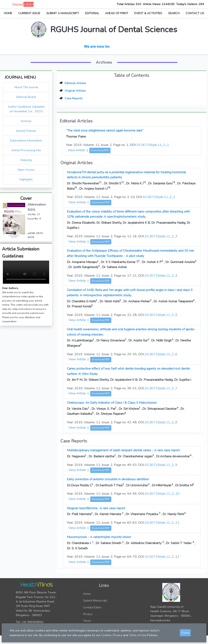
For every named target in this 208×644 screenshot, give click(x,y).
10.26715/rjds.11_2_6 (161, 354)
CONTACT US (195, 13)
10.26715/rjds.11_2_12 (162, 557)
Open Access (26, 170)
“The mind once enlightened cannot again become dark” (105, 131)
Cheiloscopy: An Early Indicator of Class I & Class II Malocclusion (112, 403)
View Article (76, 150)
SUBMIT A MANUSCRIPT (63, 13)
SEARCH (174, 13)
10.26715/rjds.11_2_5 (161, 315)
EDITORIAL (92, 13)
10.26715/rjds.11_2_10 (162, 494)
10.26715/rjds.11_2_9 (161, 465)
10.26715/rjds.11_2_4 (161, 276)
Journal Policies (26, 131)
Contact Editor (92, 607)
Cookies (106, 635)
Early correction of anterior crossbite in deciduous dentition (108, 479)
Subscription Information (26, 140)
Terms (87, 621)
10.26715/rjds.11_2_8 (161, 422)
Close (185, 633)
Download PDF (100, 150)
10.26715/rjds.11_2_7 (161, 388)
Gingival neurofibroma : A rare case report (96, 508)
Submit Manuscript (95, 601)
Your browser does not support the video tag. (26, 272)
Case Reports (74, 98)
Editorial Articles (75, 83)
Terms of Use (138, 635)
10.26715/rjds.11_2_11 (162, 523)
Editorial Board (26, 97)
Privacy (88, 614)
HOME (8, 13)
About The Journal (26, 87)
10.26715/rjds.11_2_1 (153, 145)
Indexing (26, 160)
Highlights (26, 179)
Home (87, 594)
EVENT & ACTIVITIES (148, 13)
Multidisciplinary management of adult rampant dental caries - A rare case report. (124, 450)
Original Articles (75, 91)
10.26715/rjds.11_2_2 (159, 197)
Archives (26, 121)
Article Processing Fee (26, 150)
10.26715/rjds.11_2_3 (161, 236)
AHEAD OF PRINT (117, 13)
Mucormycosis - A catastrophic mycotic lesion (99, 537)
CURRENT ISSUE (29, 13)
